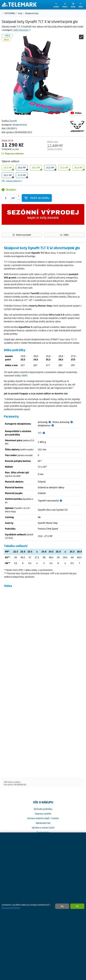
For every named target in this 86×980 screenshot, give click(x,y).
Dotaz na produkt (22, 235)
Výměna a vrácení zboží (43, 828)
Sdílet (64, 235)
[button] (65, 5)
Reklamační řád (43, 823)
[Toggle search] (56, 5)
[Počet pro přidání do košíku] (6, 198)
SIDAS (24, 376)
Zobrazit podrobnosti (11, 908)
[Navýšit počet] (18, 196)
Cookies (55, 818)
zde (66, 394)
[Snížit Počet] (18, 200)
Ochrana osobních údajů (38, 818)
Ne (62, 906)
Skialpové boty (20, 125)
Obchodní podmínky (43, 809)
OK (77, 906)
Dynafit (13, 121)
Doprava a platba (43, 814)
